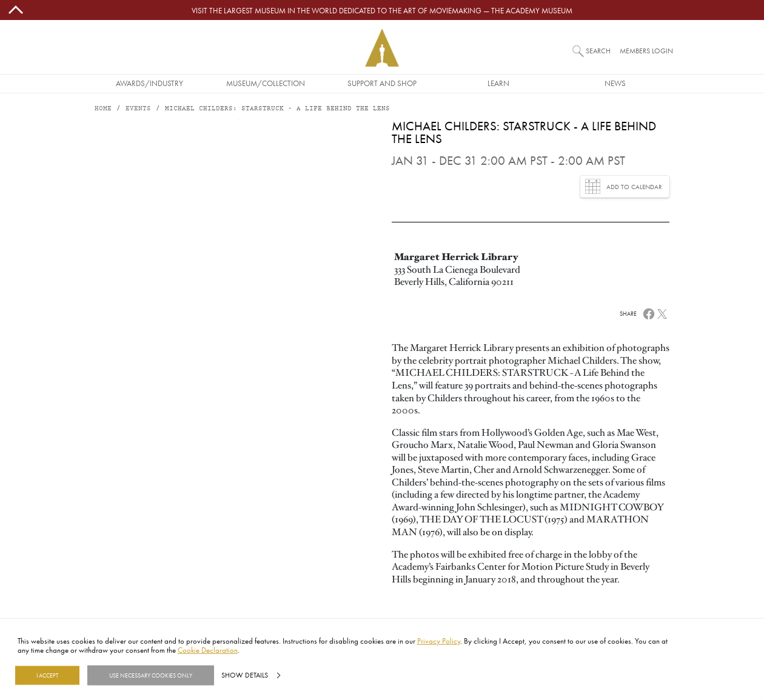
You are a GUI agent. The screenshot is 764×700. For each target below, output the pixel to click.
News (615, 83)
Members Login (646, 51)
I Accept (47, 675)
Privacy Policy (439, 641)
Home (103, 109)
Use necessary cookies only (151, 675)
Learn (498, 83)
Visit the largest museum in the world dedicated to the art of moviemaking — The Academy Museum (382, 10)
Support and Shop (382, 83)
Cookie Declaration (208, 650)
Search (598, 51)
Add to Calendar (624, 186)
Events (138, 109)
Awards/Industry (149, 83)
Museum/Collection (266, 83)
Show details (245, 675)
